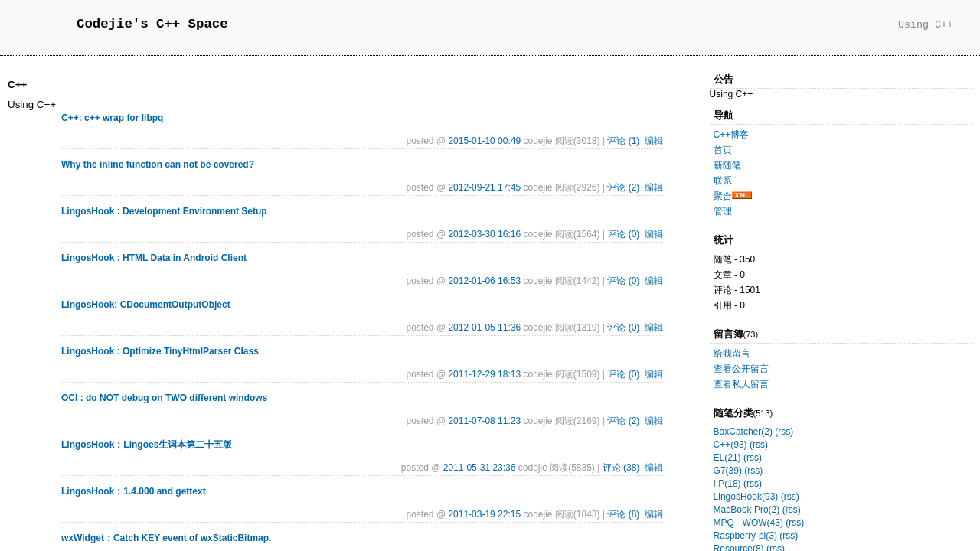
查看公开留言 (741, 369)
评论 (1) (623, 141)
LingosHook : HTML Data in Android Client (154, 258)
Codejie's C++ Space (152, 24)
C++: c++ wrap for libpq (112, 118)
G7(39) (728, 471)
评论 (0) (623, 234)
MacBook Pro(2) (747, 510)
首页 (723, 150)
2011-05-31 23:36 (480, 468)
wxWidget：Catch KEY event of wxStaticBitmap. (166, 538)
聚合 (723, 196)
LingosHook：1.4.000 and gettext (134, 491)
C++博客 (732, 135)
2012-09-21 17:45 (484, 187)
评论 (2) (623, 187)
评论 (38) (621, 468)
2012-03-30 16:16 (484, 234)
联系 (723, 181)
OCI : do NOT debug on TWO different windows (164, 398)
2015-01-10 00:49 (484, 141)
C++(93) (730, 445)
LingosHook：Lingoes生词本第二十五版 (147, 445)
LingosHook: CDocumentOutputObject (146, 305)
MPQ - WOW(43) (748, 523)
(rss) (784, 432)
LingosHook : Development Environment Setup (164, 211)
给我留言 (732, 354)
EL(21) (727, 458)
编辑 (654, 141)
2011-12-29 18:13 (484, 374)
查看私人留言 (741, 384)
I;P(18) (727, 484)
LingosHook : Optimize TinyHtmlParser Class (160, 351)
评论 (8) (623, 514)
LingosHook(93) (746, 497)
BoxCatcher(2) (743, 432)
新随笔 (727, 165)
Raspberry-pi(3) (745, 536)
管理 (723, 211)
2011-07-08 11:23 (484, 421)
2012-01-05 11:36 (484, 328)
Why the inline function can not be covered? (158, 165)
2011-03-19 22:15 (484, 514)
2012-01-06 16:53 (484, 281)
